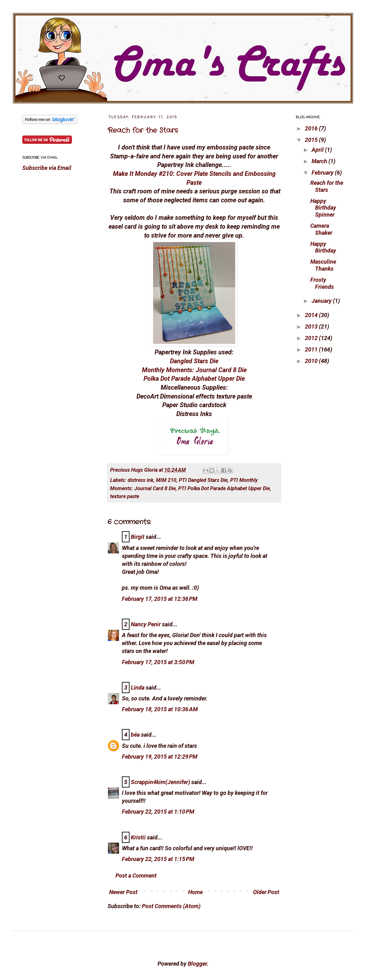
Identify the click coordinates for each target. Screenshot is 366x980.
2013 (312, 327)
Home (195, 892)
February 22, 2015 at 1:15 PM (158, 859)
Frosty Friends (322, 283)
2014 (312, 315)
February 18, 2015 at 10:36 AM (160, 709)
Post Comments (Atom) (171, 906)
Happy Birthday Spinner (323, 208)
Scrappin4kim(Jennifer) (160, 782)
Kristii (138, 837)
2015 (312, 140)
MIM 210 (166, 480)
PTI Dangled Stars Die (203, 480)
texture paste (125, 496)
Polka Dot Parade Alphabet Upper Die (194, 379)
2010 (312, 361)
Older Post (266, 892)
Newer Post (123, 892)
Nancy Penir (146, 624)
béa (135, 735)
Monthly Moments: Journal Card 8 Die (194, 370)
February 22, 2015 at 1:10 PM (158, 812)
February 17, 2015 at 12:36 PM (160, 599)
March (320, 161)
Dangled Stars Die (194, 361)
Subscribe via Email (47, 168)
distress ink (141, 480)
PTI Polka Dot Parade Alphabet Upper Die (224, 488)
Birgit (138, 537)
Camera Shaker (321, 229)
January (322, 301)
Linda (138, 688)
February (323, 173)
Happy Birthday (323, 247)
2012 (312, 338)
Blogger (197, 964)
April (318, 150)
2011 (312, 349)
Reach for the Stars (143, 130)
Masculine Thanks (323, 265)
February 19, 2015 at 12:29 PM (160, 757)
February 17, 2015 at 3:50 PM (158, 662)
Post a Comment (136, 876)
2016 (312, 128)
